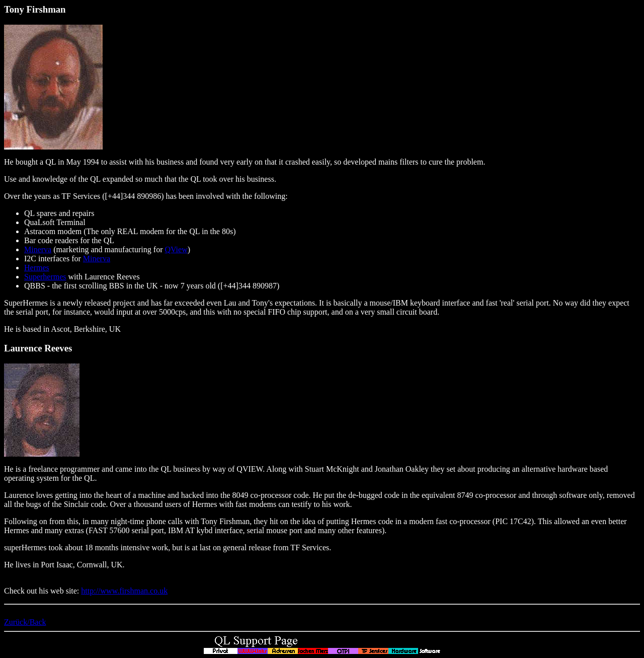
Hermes (37, 268)
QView (176, 249)
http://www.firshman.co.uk (124, 591)
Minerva (38, 249)
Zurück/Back (25, 622)
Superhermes (45, 277)
